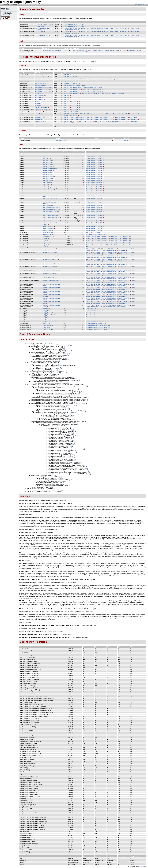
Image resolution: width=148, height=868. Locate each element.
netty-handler (46, 185)
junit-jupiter (46, 311)
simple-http (46, 327)
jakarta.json (38, 93)
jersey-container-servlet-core (51, 270)
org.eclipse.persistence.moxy (43, 91)
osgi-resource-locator (41, 108)
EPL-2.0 (67, 95)
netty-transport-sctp (48, 228)
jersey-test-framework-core (50, 281)
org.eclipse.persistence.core (43, 89)
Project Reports (7, 15)
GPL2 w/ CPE (75, 28)
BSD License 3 (90, 309)
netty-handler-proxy (48, 187)
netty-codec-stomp (48, 179)
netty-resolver (46, 191)
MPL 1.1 (67, 125)
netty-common (47, 183)
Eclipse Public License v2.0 (94, 311)
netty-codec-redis (47, 172)
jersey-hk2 (40, 32)
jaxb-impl (40, 26)
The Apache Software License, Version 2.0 (98, 325)
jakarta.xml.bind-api (40, 85)
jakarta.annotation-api (41, 77)
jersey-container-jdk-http (49, 256)
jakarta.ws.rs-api (40, 83)
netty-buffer (46, 156)
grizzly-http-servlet (48, 247)
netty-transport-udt (48, 230)
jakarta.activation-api (41, 75)
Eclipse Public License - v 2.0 (73, 87)
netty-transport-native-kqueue (51, 217)
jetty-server (46, 243)
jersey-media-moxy (43, 35)
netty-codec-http (47, 164)
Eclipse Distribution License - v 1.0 (74, 24)
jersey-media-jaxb (48, 277)
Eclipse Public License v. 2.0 (72, 89)
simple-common (47, 325)
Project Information (7, 12)
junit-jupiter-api (47, 313)
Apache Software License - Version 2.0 (97, 237)
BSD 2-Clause (91, 28)
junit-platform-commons (49, 319)
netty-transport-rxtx (48, 226)
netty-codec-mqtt (47, 170)
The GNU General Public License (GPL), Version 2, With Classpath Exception (92, 117)
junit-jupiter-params (48, 317)
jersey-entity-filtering (41, 121)
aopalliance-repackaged (42, 110)
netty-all (45, 154)
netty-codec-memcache (49, 168)
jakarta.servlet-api (48, 233)
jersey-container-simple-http (50, 274)
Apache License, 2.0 (102, 28)
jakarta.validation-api (41, 81)
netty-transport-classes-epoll (51, 208)
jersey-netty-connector (49, 249)
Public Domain (114, 28)
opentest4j (46, 323)
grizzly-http (38, 97)
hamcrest (45, 309)
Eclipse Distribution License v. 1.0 (92, 89)
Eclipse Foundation (142, 866)
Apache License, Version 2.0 (94, 154)
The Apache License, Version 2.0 (95, 235)
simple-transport (47, 329)
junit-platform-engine (48, 321)
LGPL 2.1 (73, 125)
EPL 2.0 (67, 28)
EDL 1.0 (83, 28)
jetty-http (45, 239)
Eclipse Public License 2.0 (72, 79)
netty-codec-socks (48, 177)
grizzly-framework (40, 95)
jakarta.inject (38, 112)
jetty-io (44, 241)
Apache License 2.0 (70, 81)
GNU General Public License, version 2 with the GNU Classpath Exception (102, 79)
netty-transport (47, 206)
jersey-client (38, 114)
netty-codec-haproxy (48, 162)
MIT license (80, 52)
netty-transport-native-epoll (50, 212)
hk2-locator (38, 104)
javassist (37, 125)
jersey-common (39, 117)
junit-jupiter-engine (48, 315)
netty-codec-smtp (47, 175)
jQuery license (133, 28)
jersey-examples (7, 9)
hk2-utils (37, 106)
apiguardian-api (47, 235)
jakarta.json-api (39, 79)
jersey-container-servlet (49, 267)
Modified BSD (124, 28)
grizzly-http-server (40, 99)
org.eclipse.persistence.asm (43, 87)
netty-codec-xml (47, 181)
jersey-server (39, 119)
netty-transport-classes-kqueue (51, 210)
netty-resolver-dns (48, 193)
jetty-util (45, 245)
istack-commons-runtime (44, 24)
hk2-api (37, 102)
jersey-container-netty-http (50, 263)
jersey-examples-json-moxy (141, 5)
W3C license (74, 30)
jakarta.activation (61, 140)
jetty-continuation (47, 237)
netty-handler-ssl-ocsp (49, 189)
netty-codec (46, 158)
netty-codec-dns (47, 160)
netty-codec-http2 (47, 166)
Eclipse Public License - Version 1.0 (120, 237)
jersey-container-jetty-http (50, 259)
